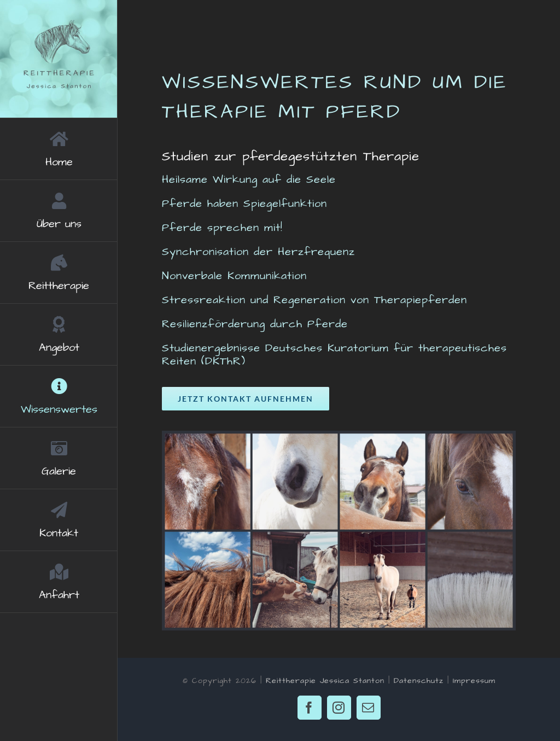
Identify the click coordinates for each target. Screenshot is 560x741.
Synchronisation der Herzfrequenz (258, 252)
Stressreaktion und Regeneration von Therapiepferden (314, 300)
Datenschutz (419, 681)
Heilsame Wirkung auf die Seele (249, 180)
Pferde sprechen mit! (222, 228)
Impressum (474, 681)
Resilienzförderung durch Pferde (255, 324)
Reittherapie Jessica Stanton (325, 681)
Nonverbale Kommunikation (234, 276)
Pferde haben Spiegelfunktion (244, 204)
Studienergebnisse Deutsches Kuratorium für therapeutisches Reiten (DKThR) (334, 355)
